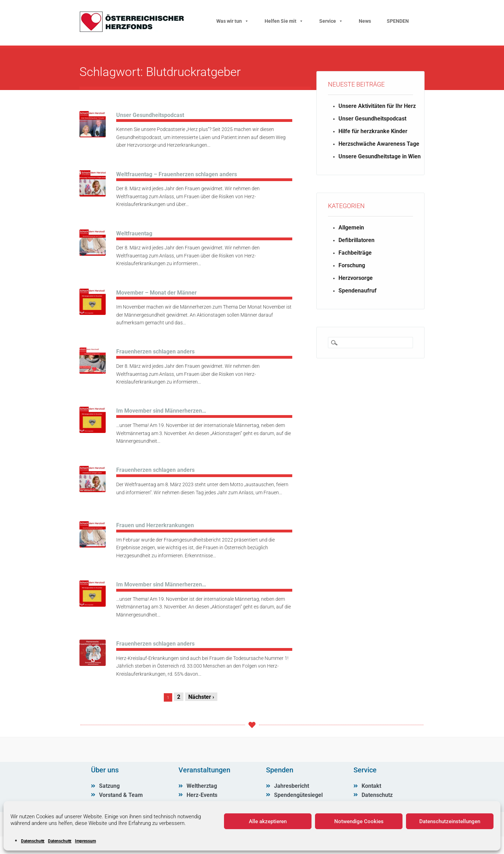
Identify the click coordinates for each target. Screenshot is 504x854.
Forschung (352, 265)
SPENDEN (398, 21)
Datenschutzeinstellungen (450, 821)
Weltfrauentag (134, 233)
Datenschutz (33, 841)
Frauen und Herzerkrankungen (155, 525)
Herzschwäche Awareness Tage (379, 144)
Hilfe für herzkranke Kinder (373, 131)
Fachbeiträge (355, 253)
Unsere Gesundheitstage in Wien (380, 156)
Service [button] (331, 21)
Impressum (85, 841)
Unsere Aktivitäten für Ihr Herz (377, 106)
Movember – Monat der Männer (156, 293)
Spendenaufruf (358, 291)
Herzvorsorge (356, 278)
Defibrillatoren (356, 240)
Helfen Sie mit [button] (284, 21)
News (365, 21)
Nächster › (201, 697)
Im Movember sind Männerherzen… (161, 411)
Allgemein (351, 228)
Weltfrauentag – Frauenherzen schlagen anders (177, 174)
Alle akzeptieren (268, 821)
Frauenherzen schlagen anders (155, 352)
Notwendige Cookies (359, 821)
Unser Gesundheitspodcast (150, 115)
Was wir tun (233, 21)
